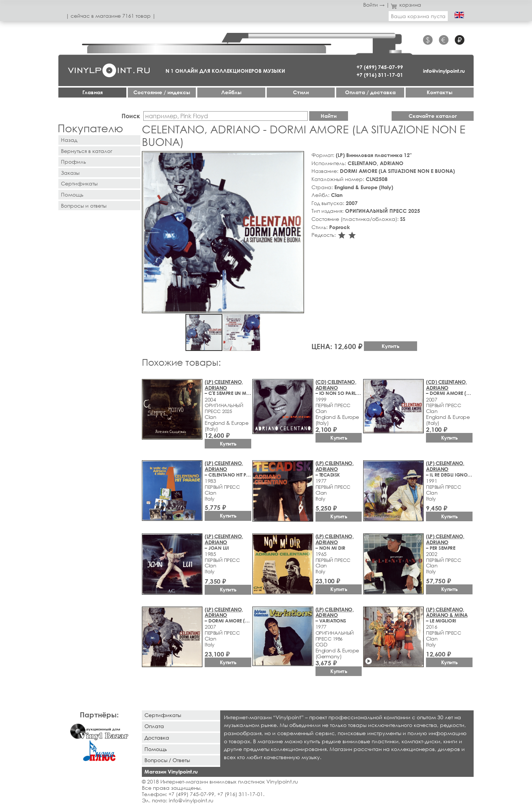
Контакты (440, 92)
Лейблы (231, 92)
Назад (69, 140)
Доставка (157, 738)
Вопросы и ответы (84, 206)
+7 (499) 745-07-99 (380, 67)
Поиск (131, 116)
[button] (297, 158)
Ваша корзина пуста (418, 16)
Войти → (374, 5)
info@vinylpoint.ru (444, 71)
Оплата (154, 726)
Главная (93, 92)
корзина (406, 5)
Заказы (70, 173)
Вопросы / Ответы (167, 760)
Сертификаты (79, 183)
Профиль (74, 162)
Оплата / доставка (370, 92)
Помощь (72, 194)
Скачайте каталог (433, 116)
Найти (329, 116)
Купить (391, 346)
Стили (301, 92)
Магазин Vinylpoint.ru (171, 772)
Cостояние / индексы (162, 92)
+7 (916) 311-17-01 (380, 75)
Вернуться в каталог (87, 151)
